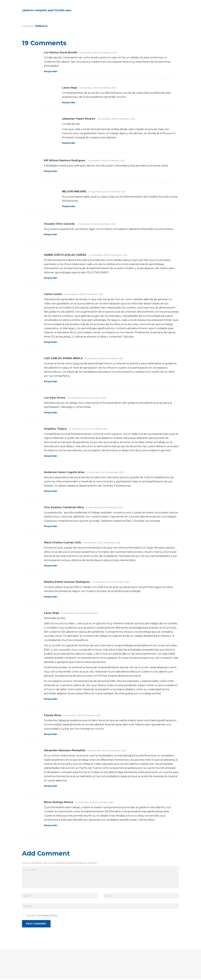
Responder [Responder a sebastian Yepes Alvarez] (69, 143)
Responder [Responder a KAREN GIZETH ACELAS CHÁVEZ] (51, 278)
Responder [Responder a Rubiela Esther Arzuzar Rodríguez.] (51, 597)
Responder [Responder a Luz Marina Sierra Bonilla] (51, 71)
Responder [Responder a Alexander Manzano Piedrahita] (51, 786)
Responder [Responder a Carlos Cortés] (51, 342)
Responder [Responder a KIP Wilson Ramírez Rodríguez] (51, 171)
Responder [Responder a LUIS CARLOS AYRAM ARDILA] (51, 381)
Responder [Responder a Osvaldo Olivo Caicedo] (51, 234)
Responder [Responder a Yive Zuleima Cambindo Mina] (51, 526)
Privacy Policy (50, 915)
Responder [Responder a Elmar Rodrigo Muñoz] (51, 825)
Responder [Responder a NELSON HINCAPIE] (69, 206)
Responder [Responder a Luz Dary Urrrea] (51, 412)
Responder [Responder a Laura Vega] (69, 102)
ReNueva (42, 26)
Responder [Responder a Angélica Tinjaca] (51, 456)
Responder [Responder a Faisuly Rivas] (51, 734)
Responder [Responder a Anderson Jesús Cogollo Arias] (51, 491)
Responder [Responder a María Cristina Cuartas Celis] (51, 566)
